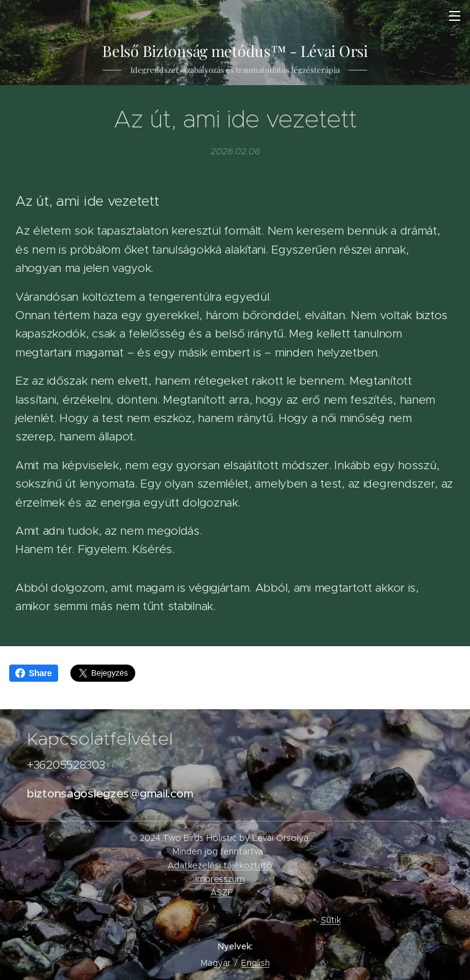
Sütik (331, 920)
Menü (455, 16)
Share (34, 673)
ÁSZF (222, 892)
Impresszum (220, 879)
